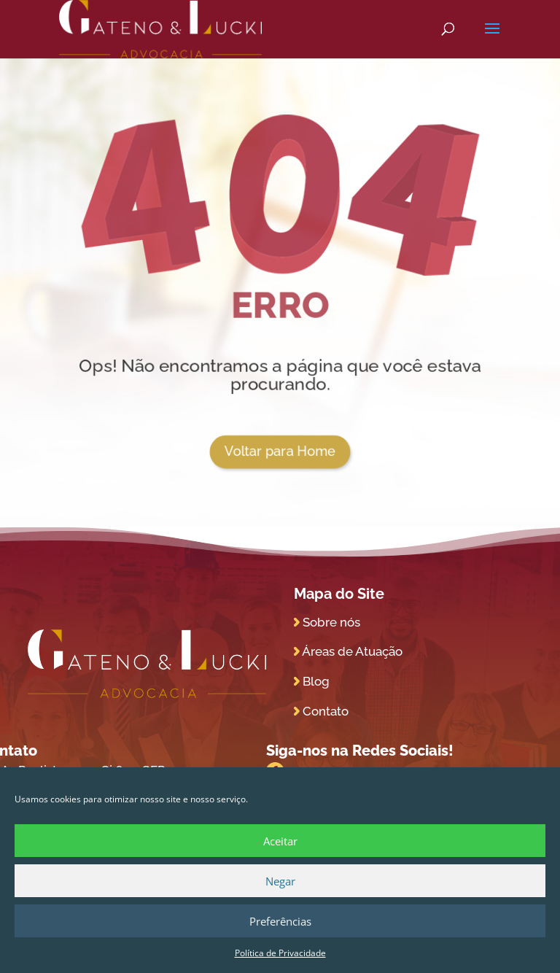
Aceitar (280, 841)
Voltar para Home (280, 451)
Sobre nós (331, 622)
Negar (280, 881)
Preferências (280, 921)
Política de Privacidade (280, 953)
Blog (316, 681)
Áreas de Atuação (352, 651)
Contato (326, 711)
